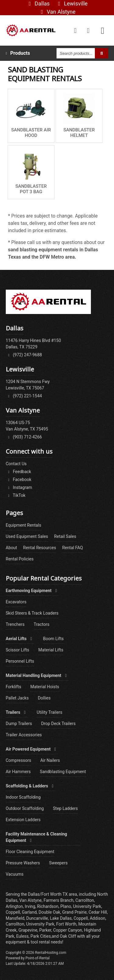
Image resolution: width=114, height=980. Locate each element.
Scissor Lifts (17, 650)
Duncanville (37, 918)
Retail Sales (65, 536)
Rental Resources (40, 548)
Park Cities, (41, 936)
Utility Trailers (50, 712)
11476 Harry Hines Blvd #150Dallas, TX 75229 (33, 344)
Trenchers (15, 624)
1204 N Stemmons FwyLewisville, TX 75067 (28, 385)
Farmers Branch (59, 900)
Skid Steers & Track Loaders (32, 613)
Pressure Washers (23, 863)
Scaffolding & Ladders (31, 786)
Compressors (19, 760)
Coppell (81, 918)
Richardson (48, 906)
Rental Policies (20, 559)
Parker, (46, 930)
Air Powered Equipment (32, 749)
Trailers (17, 712)
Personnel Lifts (20, 661)
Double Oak (49, 912)
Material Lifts (51, 650)
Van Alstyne (57, 12)
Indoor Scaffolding (23, 797)
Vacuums (15, 874)
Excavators (16, 602)
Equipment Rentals (24, 525)
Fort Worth (66, 924)
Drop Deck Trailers (58, 724)
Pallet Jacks (17, 698)
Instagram (19, 487)
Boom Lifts (53, 639)
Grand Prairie (74, 912)
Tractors (42, 624)
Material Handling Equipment (37, 675)
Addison (97, 918)
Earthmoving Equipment (32, 591)
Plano (66, 906)
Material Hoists (45, 687)
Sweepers (58, 863)
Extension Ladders (23, 820)
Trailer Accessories (24, 735)
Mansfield (15, 918)
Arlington (14, 906)
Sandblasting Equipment (63, 772)
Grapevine (28, 930)
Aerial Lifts (20, 639)
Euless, (23, 936)
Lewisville (72, 3)
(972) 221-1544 (24, 396)
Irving (30, 906)
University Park (40, 924)
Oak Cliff (69, 936)
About (11, 548)
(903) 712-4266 (24, 437)
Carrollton (15, 924)
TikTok (16, 495)
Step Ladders (65, 808)
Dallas (38, 3)
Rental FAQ (72, 548)
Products (18, 53)
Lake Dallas (61, 918)
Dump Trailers (19, 724)
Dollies (44, 698)
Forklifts (14, 687)
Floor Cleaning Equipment (30, 852)
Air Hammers (18, 772)
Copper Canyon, (68, 930)
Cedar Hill (98, 912)
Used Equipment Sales (27, 536)
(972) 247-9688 (24, 355)
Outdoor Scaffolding (25, 808)
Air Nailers (50, 760)
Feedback (19, 472)
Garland (29, 912)
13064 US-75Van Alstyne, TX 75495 (27, 426)
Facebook (19, 480)
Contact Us (16, 464)
